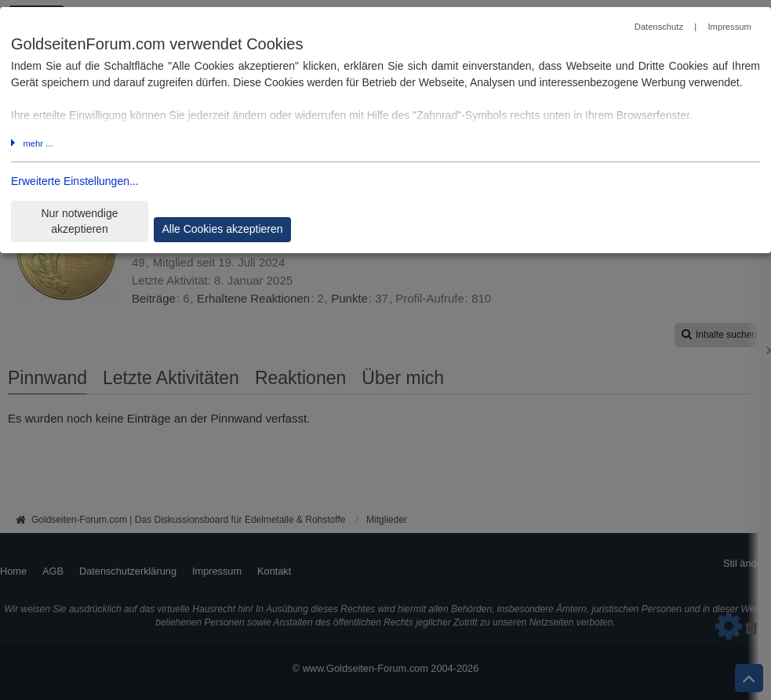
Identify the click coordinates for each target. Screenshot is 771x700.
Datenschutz (659, 27)
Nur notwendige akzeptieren (79, 221)
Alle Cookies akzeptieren (222, 229)
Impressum (729, 27)
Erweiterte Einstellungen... (75, 181)
